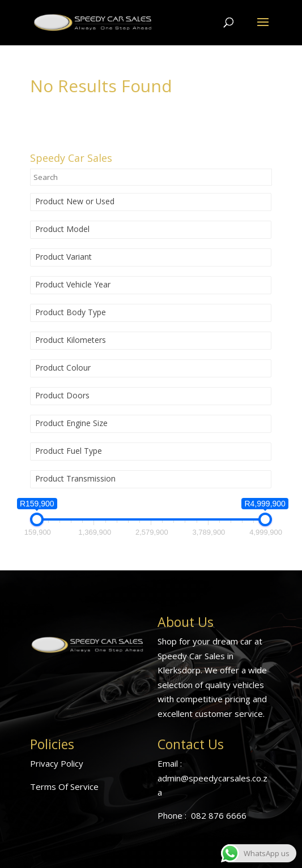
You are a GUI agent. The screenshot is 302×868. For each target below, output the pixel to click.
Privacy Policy (57, 763)
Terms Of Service (64, 787)
